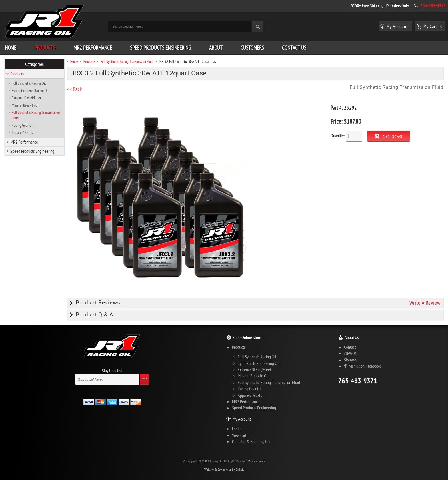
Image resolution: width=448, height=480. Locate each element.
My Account (242, 419)
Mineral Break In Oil (26, 105)
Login (236, 428)
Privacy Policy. (257, 461)
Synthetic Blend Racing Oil (30, 90)
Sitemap (350, 360)
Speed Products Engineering (160, 47)
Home (11, 47)
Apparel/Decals (22, 132)
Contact (350, 347)
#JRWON (351, 353)
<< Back (76, 89)
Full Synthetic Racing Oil (29, 83)
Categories (35, 64)
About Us (352, 337)
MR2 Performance (93, 47)
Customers (252, 47)
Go (144, 378)
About (216, 47)
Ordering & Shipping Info (252, 441)
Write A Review (425, 303)
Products (45, 47)
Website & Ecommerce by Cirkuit (224, 469)
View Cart (239, 435)
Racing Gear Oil (23, 125)
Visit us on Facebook (362, 366)
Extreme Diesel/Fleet (26, 97)
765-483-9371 (433, 6)
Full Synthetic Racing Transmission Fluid (36, 115)
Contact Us (294, 47)
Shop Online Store (247, 337)
